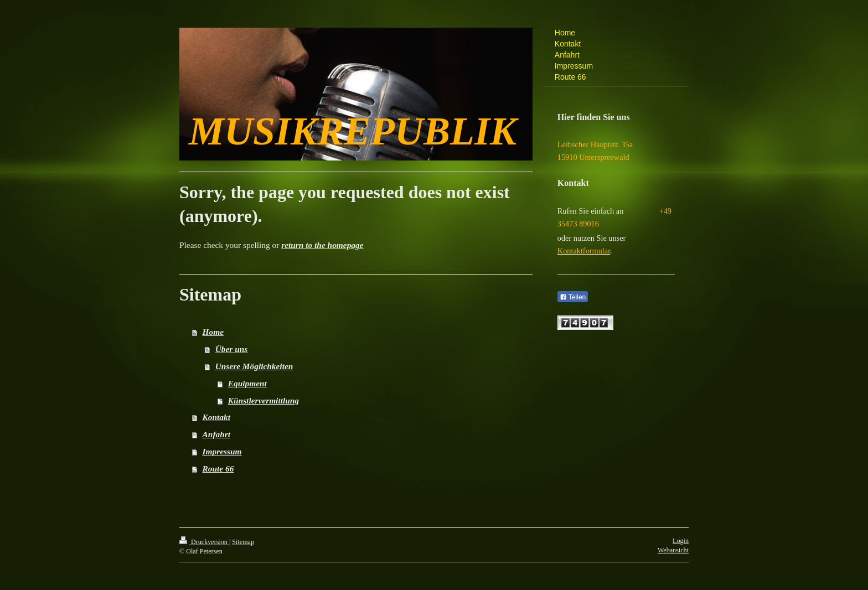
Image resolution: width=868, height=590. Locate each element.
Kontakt (216, 417)
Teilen (573, 297)
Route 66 (218, 469)
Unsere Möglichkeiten (254, 366)
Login (681, 541)
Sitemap (243, 542)
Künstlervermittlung (263, 400)
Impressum (222, 451)
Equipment (247, 383)
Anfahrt (216, 434)
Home (213, 332)
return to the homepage (322, 245)
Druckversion (204, 542)
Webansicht (673, 550)
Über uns (232, 349)
